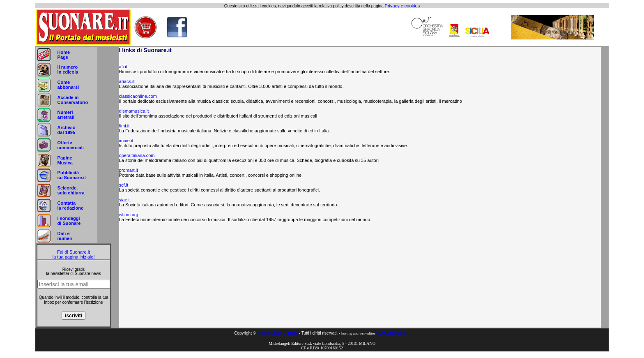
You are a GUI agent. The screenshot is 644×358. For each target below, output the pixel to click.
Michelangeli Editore (277, 333)
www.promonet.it (393, 333)
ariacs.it (127, 81)
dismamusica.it (134, 111)
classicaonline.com (138, 96)
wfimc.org (129, 215)
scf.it (124, 185)
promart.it (129, 170)
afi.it (123, 67)
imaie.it (126, 141)
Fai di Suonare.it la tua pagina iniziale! (74, 254)
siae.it (125, 200)
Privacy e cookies (402, 6)
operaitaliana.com (137, 155)
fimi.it (124, 126)
